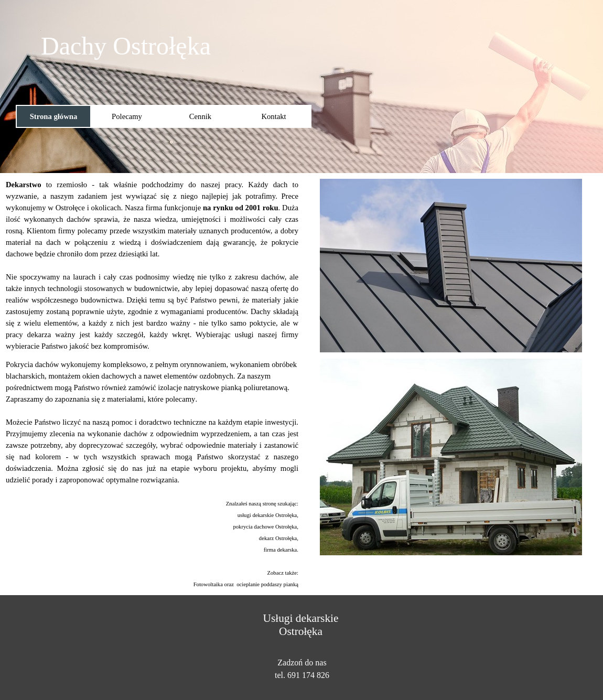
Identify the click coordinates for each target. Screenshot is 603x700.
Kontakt (273, 116)
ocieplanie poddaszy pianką (267, 584)
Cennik (200, 116)
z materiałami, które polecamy (148, 399)
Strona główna (54, 116)
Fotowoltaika (208, 584)
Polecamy (127, 116)
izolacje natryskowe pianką (200, 387)
